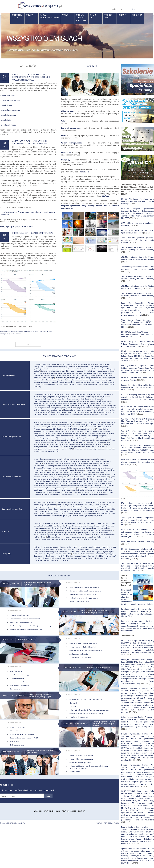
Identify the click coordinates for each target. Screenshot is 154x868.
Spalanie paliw (91, 371)
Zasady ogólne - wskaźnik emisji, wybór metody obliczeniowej (56, 367)
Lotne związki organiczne (90, 397)
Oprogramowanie (50, 505)
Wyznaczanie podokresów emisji (21, 682)
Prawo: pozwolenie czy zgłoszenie (22, 734)
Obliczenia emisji (17, 16)
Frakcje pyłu (108, 16)
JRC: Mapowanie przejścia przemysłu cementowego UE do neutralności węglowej (138, 240)
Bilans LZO (66, 153)
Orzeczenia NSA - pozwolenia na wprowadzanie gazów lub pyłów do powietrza (61, 461)
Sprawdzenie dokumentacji (19, 615)
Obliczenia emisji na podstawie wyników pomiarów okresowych (63, 371)
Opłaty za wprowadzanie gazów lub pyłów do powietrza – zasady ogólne (59, 395)
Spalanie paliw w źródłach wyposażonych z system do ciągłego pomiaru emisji (62, 408)
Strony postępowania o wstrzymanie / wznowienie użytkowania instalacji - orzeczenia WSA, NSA (78, 490)
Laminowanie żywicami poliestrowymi (47, 376)
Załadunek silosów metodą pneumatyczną (91, 369)
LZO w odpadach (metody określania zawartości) (98, 535)
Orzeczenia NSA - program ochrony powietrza (50, 468)
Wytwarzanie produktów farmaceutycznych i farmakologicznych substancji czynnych (83, 530)
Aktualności (84, 172)
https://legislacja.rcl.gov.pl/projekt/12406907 (17, 227)
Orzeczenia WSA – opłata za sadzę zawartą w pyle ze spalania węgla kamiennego (80, 414)
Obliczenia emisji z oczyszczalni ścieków (48, 384)
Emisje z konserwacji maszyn (80, 601)
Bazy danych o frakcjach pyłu (20, 675)
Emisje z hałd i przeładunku (20, 685)
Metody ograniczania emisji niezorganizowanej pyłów (77, 438)
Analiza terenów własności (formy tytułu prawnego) (53, 516)
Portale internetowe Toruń (107, 823)
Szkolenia (137, 15)
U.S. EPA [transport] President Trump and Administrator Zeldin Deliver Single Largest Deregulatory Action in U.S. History (138, 397)
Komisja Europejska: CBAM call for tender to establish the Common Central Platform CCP (138, 387)
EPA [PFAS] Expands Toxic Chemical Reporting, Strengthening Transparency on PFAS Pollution (137, 334)
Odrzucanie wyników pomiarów (80, 763)
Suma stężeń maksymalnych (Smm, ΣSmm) (87, 516)
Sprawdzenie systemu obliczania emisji (83, 594)
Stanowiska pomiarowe (99, 459)
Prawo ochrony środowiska (12, 477)
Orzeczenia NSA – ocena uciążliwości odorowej (86, 714)
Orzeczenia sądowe (17, 678)
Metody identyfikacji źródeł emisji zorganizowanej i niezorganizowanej (89, 382)
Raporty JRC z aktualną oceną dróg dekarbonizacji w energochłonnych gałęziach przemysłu (31, 77)
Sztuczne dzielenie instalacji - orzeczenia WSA (92, 494)
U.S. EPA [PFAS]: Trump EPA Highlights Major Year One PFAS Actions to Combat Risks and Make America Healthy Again (138, 421)
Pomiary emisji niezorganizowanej (81, 755)
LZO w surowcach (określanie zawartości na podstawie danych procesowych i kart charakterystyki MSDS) (71, 533)
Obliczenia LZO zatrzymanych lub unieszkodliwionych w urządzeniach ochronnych (89, 767)
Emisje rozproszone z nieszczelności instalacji (85, 422)
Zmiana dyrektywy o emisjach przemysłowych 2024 (52, 459)
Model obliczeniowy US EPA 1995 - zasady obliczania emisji (74, 429)
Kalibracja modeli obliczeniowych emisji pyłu (99, 434)
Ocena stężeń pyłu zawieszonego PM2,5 (24, 738)
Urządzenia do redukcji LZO (91, 539)
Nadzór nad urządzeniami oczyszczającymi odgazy (82, 380)
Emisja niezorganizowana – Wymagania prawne (51, 422)
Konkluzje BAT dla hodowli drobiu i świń (70, 477)
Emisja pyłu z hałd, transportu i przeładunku (67, 434)
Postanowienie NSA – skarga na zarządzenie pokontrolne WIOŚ (90, 481)
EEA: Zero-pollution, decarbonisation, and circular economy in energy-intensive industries (138, 462)
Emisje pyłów (15, 741)
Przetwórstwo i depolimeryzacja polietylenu (85, 376)
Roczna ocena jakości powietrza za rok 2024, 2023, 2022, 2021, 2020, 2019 (83, 505)
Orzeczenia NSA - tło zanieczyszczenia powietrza (91, 466)
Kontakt (122, 15)
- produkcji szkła (6, 105)
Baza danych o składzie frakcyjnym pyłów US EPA (51, 556)
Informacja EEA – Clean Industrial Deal (33, 233)
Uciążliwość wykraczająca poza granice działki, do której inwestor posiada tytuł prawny (64, 492)
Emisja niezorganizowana (49, 16)
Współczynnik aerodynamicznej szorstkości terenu (52, 507)
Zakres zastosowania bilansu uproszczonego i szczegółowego (87, 524)
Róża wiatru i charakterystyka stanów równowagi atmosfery (95, 513)
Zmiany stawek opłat (17, 727)
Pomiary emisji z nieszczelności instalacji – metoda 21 (73, 431)
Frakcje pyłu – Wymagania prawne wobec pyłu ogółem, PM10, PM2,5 (58, 547)
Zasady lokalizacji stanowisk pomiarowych (84, 587)
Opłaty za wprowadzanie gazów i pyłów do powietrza (65, 470)
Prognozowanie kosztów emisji (80, 658)
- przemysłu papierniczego (10, 110)
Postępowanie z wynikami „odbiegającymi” (25, 619)
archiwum (28, 344)
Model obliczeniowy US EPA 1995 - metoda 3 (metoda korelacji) (56, 427)
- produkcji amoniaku (8, 115)
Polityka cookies (69, 811)
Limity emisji (74, 703)
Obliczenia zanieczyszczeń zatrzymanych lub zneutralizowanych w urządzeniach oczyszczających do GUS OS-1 (73, 365)
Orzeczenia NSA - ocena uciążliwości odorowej (59, 464)
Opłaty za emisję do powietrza (13, 404)
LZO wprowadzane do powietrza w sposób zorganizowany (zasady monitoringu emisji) (77, 537)
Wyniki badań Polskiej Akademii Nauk (68, 558)
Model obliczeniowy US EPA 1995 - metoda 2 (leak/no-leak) (94, 425)
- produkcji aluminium (8, 125)
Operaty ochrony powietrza (81, 18)
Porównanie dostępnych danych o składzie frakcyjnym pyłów (93, 554)
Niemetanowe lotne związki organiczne (57, 373)
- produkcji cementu (7, 95)
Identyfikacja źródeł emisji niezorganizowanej (85, 591)
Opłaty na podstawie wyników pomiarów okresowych (62, 397)
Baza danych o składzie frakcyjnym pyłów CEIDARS (88, 556)
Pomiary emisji (90, 470)
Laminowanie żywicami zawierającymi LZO (90, 526)
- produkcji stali (6, 120)
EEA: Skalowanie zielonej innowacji (138, 542)
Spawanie (65, 376)
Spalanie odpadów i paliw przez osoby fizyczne (50, 483)
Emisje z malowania (17, 745)
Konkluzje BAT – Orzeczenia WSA (97, 477)
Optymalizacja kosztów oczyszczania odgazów (86, 699)
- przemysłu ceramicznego (10, 100)
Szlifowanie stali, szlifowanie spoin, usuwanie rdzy (73, 378)
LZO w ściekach (40, 537)
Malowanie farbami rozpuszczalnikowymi (61, 369)
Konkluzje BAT (101, 470)
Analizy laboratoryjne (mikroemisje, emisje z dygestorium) (92, 373)
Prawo (65, 15)
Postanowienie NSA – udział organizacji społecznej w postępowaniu (70, 486)
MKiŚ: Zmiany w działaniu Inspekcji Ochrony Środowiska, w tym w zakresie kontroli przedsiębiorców (138, 344)
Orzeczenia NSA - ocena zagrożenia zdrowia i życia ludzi (54, 466)
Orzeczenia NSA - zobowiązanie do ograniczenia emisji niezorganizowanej (83, 440)
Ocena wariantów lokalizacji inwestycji (83, 647)
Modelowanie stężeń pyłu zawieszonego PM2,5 (87, 507)
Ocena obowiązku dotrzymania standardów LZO (86, 650)
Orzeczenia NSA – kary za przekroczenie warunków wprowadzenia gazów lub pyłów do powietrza (68, 406)
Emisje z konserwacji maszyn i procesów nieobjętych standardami (57, 436)
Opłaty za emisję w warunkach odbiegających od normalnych (31, 626)
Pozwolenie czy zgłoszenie (81, 459)
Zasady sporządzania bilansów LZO (22, 622)
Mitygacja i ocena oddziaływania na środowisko (70, 479)
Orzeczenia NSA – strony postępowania (83, 643)
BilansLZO (93, 16)
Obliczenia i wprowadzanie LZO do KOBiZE (49, 524)
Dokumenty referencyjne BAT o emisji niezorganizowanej (89, 710)
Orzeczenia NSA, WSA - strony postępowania (92, 464)
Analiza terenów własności (79, 654)
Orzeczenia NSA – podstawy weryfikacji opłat (65, 403)
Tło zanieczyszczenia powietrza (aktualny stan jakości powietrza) (57, 503)
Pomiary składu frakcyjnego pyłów (81, 759)
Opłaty (29, 15)
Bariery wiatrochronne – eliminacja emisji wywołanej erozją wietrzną (80, 445)
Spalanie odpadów (109, 406)
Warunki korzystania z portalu (47, 811)
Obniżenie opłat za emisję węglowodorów (84, 598)
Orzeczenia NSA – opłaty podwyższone (96, 403)
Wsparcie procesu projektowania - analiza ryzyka (77, 509)
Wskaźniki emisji (16, 671)
